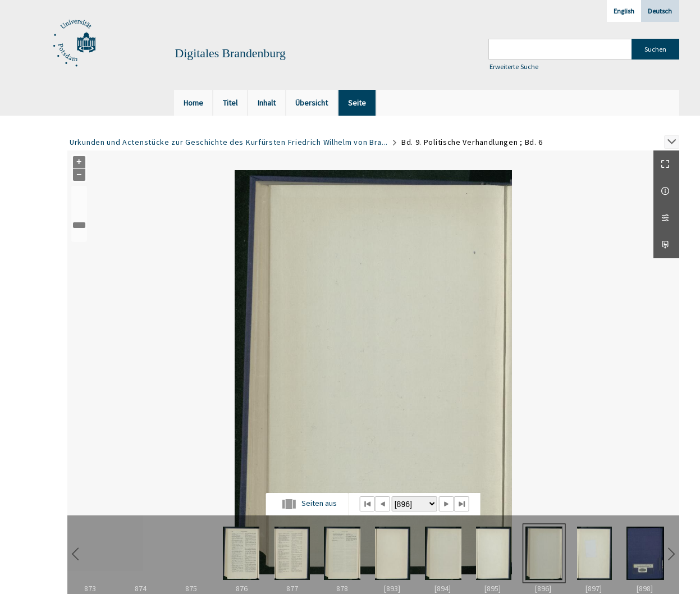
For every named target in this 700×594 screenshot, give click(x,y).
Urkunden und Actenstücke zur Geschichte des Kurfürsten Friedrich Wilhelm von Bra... (229, 142)
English (624, 11)
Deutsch (660, 11)
